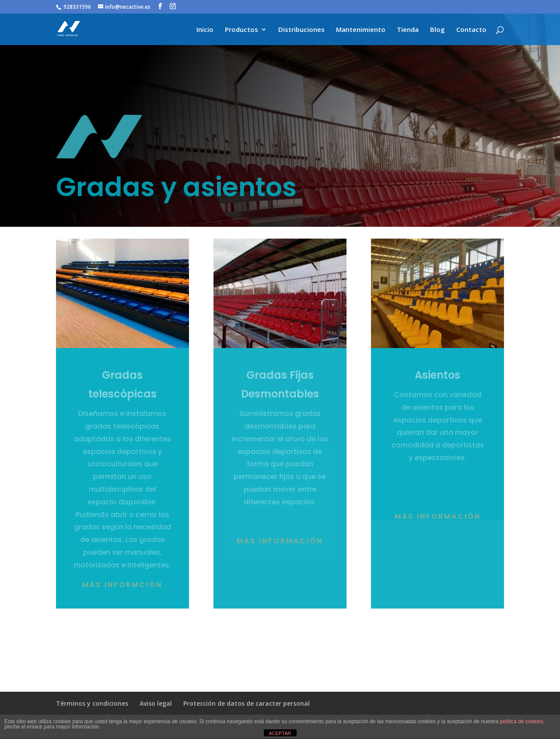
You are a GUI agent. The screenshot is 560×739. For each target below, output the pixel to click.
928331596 (77, 7)
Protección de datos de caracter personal (247, 703)
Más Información (438, 516)
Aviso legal (156, 703)
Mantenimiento (361, 30)
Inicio (205, 30)
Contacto (471, 30)
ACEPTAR (280, 733)
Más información (280, 541)
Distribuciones (301, 30)
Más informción (122, 585)
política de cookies (522, 721)
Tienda (408, 30)
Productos (241, 30)
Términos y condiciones (92, 703)
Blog (437, 30)
